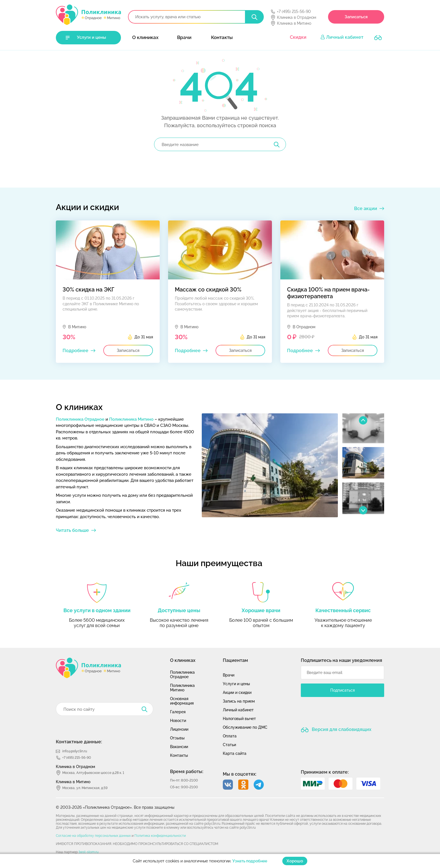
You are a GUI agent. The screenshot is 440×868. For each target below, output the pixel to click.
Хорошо (295, 861)
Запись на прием (239, 701)
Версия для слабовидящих (341, 729)
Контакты (222, 37)
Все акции (366, 209)
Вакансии (179, 747)
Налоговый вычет (239, 719)
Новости (178, 721)
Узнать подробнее (250, 861)
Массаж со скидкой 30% (208, 290)
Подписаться (342, 690)
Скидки (298, 37)
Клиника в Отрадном (297, 17)
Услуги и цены (91, 37)
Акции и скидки (237, 692)
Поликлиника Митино (131, 419)
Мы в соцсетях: (240, 774)
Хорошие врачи (261, 610)
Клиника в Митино (294, 23)
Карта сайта (235, 753)
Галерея (178, 712)
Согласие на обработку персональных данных (93, 836)
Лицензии (179, 729)
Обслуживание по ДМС (245, 727)
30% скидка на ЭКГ (89, 290)
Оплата (230, 736)
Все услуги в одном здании (97, 610)
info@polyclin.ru (75, 751)
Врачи (184, 37)
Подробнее (75, 351)
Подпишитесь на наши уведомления (342, 660)
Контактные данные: (79, 742)
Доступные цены (179, 610)
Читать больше (72, 530)
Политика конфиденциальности (160, 836)
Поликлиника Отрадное (80, 419)
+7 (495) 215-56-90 (294, 12)
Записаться (356, 17)
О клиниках (145, 37)
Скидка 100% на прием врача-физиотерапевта (328, 293)
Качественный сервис (343, 610)
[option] (270, 465)
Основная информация (182, 701)
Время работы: (187, 772)
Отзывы (177, 738)
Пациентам (235, 660)
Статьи (229, 745)
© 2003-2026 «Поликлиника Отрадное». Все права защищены (115, 807)
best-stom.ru (89, 852)
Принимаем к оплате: (325, 772)
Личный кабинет (345, 37)
